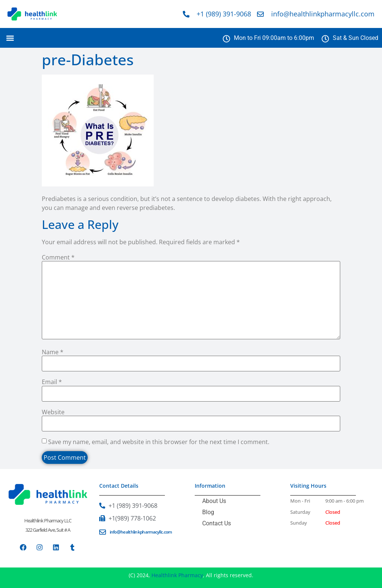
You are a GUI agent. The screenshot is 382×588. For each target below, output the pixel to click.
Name (53, 352)
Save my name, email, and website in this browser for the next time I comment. (159, 442)
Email (52, 382)
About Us (214, 501)
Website (53, 412)
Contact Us (217, 523)
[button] (10, 38)
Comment (58, 257)
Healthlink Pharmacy (177, 575)
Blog (208, 512)
